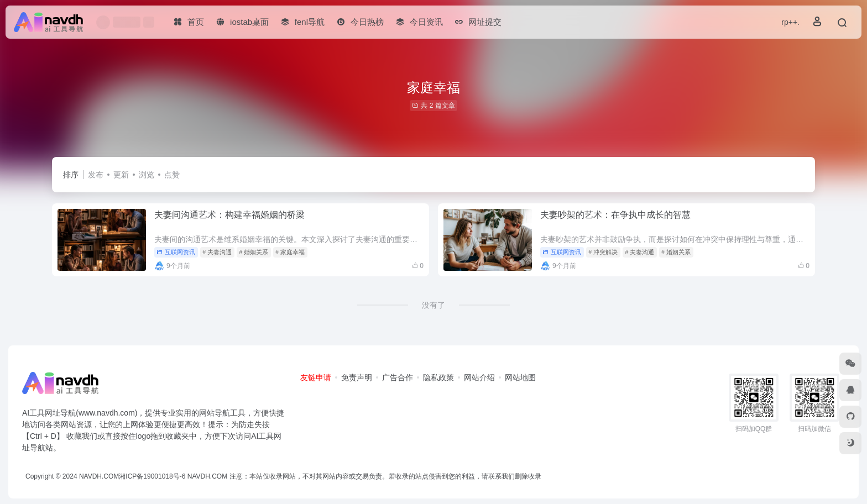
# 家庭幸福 (290, 252)
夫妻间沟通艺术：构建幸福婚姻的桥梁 (229, 215)
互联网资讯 (176, 252)
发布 (96, 175)
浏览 (147, 175)
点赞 (172, 175)
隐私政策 (438, 377)
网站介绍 (479, 377)
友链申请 (316, 377)
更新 (121, 175)
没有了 (433, 305)
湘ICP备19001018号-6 (152, 476)
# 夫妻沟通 (217, 252)
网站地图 (520, 377)
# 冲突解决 (603, 252)
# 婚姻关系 (254, 252)
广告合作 (398, 377)
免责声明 (357, 377)
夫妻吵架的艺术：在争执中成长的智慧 (615, 215)
